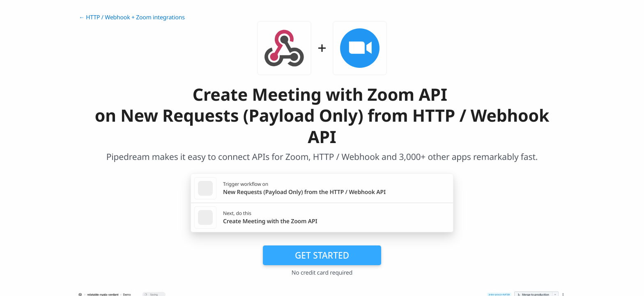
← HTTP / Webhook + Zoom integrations (132, 17)
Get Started (322, 255)
